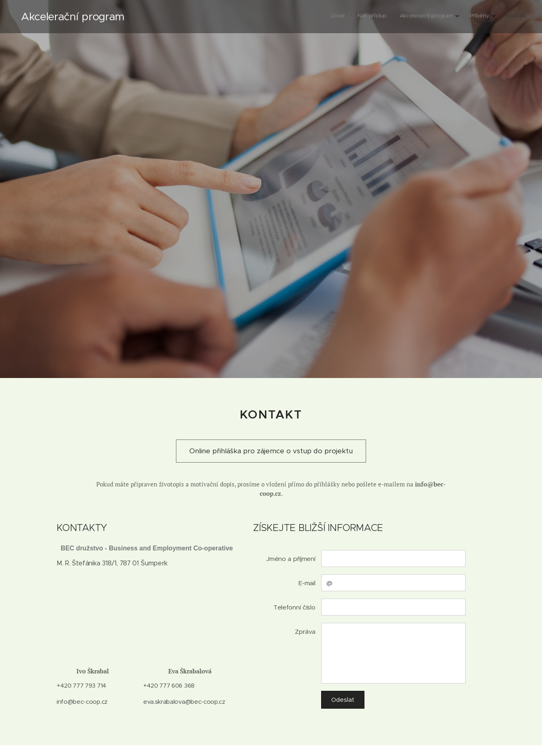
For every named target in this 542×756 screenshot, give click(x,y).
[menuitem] (468, 17)
